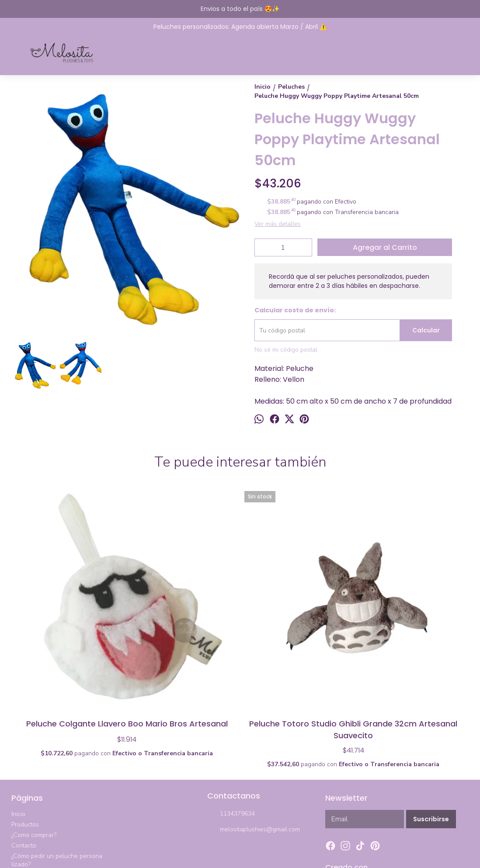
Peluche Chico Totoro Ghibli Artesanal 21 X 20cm (410, 616)
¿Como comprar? (34, 730)
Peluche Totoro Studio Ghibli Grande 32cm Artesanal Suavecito (184, 616)
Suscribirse (431, 714)
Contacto (24, 741)
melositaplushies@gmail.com (254, 725)
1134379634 (231, 709)
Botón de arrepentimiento (300, 851)
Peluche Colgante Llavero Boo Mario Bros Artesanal (70, 616)
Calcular (426, 330)
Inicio (18, 709)
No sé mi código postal (286, 350)
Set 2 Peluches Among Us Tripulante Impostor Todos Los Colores (297, 616)
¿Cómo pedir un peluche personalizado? (57, 755)
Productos (25, 720)
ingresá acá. (259, 851)
